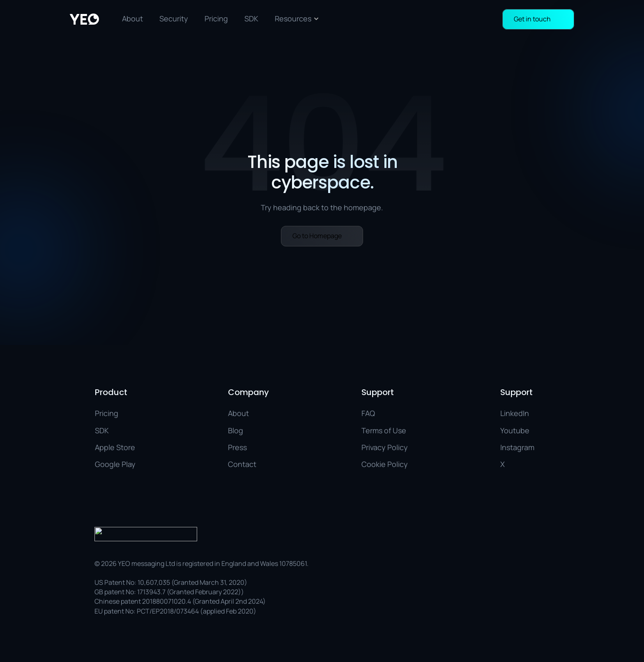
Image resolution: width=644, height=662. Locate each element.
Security (174, 18)
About (132, 18)
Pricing (216, 18)
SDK (251, 18)
